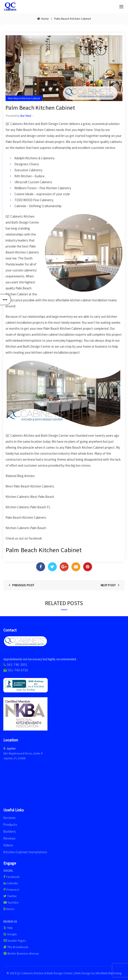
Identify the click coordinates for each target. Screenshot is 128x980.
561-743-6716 (18, 670)
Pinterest (11, 890)
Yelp (8, 928)
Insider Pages (15, 941)
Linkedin (11, 883)
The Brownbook (16, 947)
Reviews (9, 838)
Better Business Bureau (21, 953)
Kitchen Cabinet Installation (25, 852)
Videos (8, 845)
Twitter (10, 896)
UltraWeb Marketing (108, 973)
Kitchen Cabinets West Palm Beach (30, 497)
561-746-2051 (17, 664)
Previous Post (23, 585)
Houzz (9, 909)
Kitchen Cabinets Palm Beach (26, 528)
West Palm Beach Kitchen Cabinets (30, 486)
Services (9, 818)
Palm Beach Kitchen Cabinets (26, 517)
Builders (10, 831)
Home (45, 19)
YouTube (11, 902)
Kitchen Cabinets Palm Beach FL (28, 507)
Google (10, 934)
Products (10, 824)
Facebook (35, 538)
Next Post (108, 585)
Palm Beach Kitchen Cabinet (73, 19)
